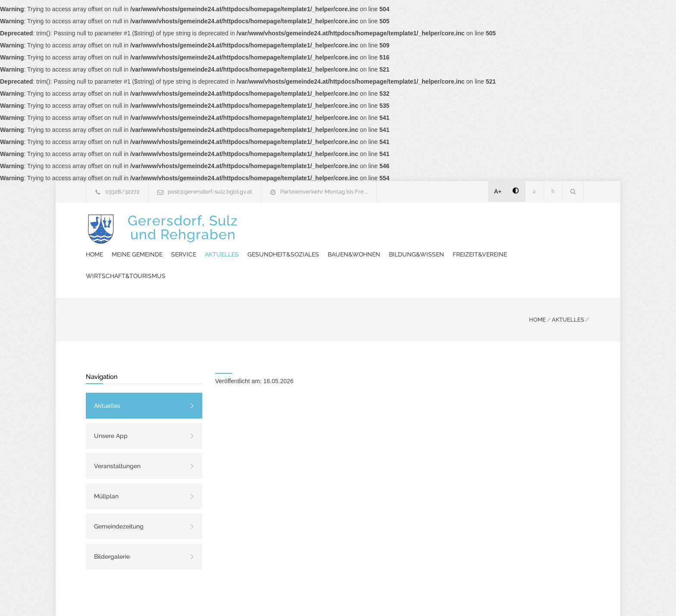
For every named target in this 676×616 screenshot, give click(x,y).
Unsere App (111, 406)
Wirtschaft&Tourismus (412, 246)
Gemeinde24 (266, 598)
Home (254, 224)
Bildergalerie (112, 526)
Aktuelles (381, 224)
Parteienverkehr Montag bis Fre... (324, 192)
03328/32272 (122, 192)
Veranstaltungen (117, 436)
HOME (537, 289)
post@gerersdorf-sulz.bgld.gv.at (210, 192)
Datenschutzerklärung (450, 598)
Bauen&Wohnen (513, 224)
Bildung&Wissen (273, 246)
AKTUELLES (568, 289)
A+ (498, 191)
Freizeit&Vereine (336, 246)
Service (343, 224)
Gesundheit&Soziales (443, 224)
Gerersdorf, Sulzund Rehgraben (183, 234)
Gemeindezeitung (119, 496)
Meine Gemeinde (297, 224)
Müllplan (106, 466)
